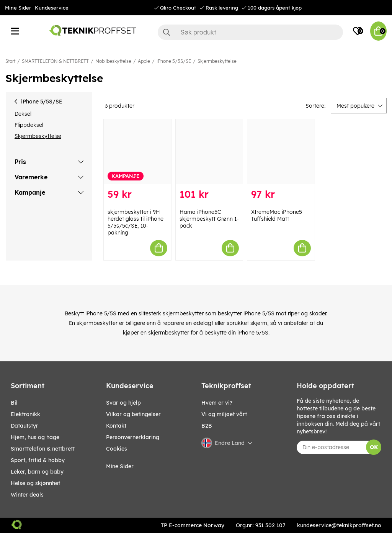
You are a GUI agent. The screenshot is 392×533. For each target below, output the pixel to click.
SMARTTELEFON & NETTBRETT (55, 61)
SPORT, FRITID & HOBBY (38, 460)
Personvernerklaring (133, 437)
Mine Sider (18, 8)
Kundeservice (52, 8)
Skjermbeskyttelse (217, 61)
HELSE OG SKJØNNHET (35, 483)
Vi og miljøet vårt (224, 414)
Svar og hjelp (123, 403)
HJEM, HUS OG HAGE (35, 437)
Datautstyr (24, 426)
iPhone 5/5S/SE (174, 61)
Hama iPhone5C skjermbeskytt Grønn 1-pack (209, 219)
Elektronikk (25, 414)
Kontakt (116, 426)
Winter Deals (27, 495)
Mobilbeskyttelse (113, 61)
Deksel (23, 114)
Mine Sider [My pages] (120, 466)
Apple (144, 61)
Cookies (117, 449)
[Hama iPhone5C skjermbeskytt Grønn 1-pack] (209, 152)
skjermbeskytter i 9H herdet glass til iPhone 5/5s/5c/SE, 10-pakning (136, 222)
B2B (207, 426)
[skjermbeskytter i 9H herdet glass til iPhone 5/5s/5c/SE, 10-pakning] (137, 152)
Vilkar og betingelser (133, 414)
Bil (14, 403)
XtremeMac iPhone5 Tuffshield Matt (277, 215)
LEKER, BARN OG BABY (37, 472)
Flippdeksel (29, 125)
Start (10, 61)
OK (374, 447)
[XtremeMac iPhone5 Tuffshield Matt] (281, 152)
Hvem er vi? (217, 403)
